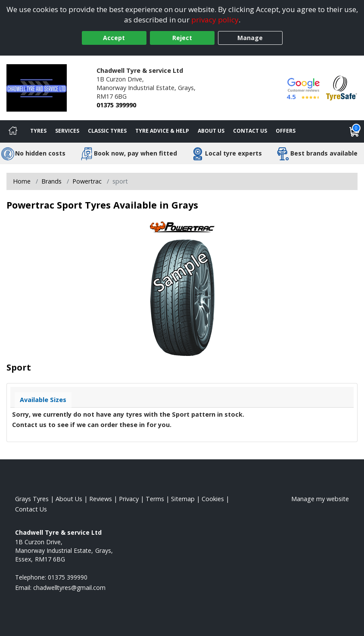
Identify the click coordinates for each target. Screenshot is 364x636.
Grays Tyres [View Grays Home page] (32, 499)
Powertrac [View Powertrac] (87, 181)
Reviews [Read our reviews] (101, 499)
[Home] (13, 131)
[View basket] (355, 131)
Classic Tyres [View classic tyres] (107, 131)
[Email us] (69, 588)
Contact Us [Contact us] (250, 131)
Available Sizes (43, 400)
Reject (182, 38)
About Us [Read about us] (69, 499)
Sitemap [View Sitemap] (183, 499)
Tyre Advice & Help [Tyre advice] (162, 131)
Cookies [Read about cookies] (213, 499)
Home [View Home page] (22, 181)
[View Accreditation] (342, 87)
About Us (211, 131)
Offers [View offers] (286, 131)
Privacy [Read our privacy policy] (129, 499)
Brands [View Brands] (51, 181)
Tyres (38, 131)
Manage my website (320, 499)
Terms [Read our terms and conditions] (155, 499)
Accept (114, 38)
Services (67, 131)
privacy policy (215, 20)
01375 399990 (116, 105)
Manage (250, 38)
